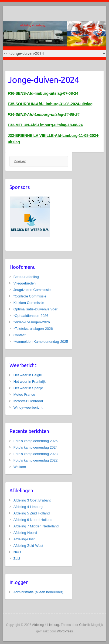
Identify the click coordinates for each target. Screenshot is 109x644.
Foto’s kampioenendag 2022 (36, 460)
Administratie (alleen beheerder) (38, 592)
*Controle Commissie (30, 296)
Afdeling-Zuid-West (28, 546)
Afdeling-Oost (24, 539)
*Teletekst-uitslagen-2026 (33, 329)
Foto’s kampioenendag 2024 (36, 447)
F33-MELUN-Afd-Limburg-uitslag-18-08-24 (45, 125)
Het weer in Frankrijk (30, 382)
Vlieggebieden (25, 283)
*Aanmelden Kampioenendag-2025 (41, 342)
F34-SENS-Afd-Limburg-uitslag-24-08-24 (44, 114)
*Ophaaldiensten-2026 (31, 316)
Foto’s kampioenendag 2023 (36, 454)
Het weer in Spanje (28, 388)
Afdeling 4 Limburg (28, 507)
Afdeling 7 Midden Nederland (36, 526)
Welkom (20, 467)
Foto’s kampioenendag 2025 (36, 441)
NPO (17, 552)
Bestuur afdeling (26, 277)
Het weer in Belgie (28, 375)
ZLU (17, 559)
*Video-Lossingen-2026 (32, 322)
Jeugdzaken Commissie (32, 290)
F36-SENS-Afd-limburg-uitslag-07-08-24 (43, 93)
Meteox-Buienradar (28, 401)
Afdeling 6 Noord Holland (33, 520)
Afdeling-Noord (25, 533)
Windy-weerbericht (28, 407)
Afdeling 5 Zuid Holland (32, 513)
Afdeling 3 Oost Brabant (32, 500)
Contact (20, 335)
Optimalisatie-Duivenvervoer (35, 309)
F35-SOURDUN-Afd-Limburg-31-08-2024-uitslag (50, 104)
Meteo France (24, 394)
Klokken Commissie (29, 303)
